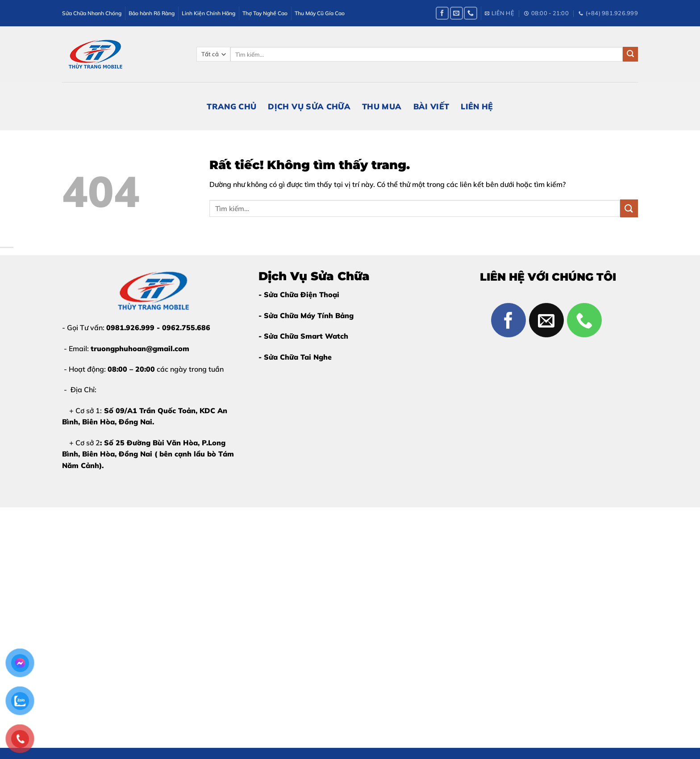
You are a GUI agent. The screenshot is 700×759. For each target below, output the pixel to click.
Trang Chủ (231, 106)
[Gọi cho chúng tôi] (470, 13)
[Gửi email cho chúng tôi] (456, 13)
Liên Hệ (477, 106)
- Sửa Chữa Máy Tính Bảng (306, 315)
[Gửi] (630, 54)
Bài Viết (431, 106)
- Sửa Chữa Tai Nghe (295, 357)
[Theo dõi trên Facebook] (442, 13)
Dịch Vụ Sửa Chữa (309, 106)
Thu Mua (382, 106)
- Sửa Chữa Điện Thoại (299, 294)
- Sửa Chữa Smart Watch (303, 336)
